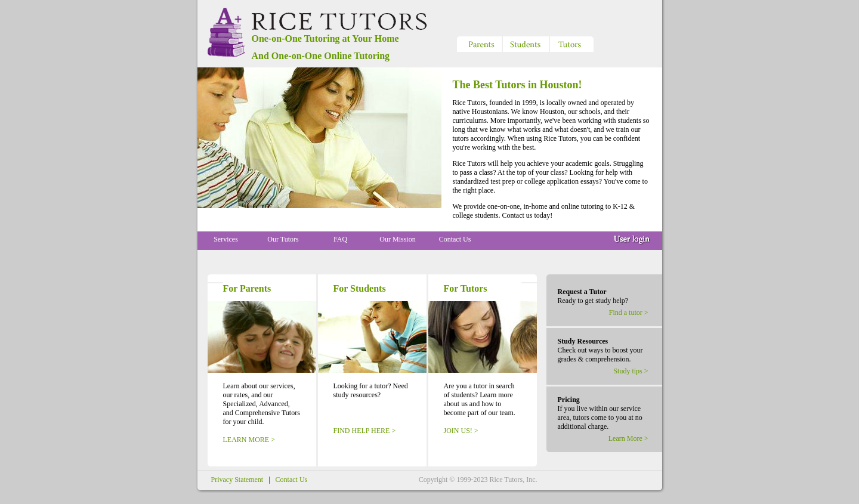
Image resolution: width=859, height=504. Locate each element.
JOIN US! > (461, 431)
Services (226, 239)
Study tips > (631, 371)
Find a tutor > (629, 313)
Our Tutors (283, 239)
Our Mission (397, 239)
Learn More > (628, 438)
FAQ (340, 239)
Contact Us (455, 239)
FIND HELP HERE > (365, 431)
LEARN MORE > (249, 440)
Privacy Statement (237, 480)
